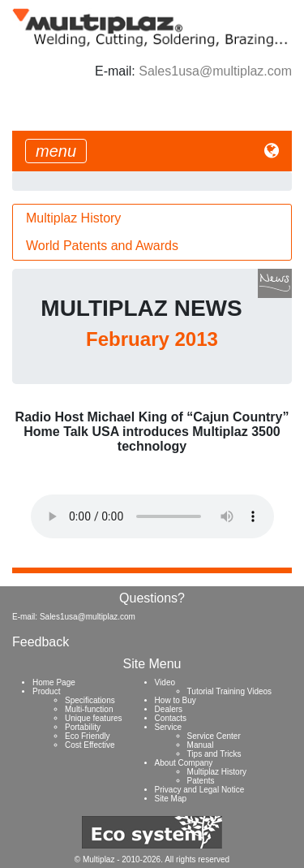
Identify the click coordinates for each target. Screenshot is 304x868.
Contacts (171, 718)
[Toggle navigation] (56, 151)
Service (168, 727)
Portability (83, 727)
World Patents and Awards (102, 246)
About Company (184, 763)
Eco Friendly (88, 736)
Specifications (90, 700)
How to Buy (176, 700)
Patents (201, 781)
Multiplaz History (73, 218)
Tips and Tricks (214, 754)
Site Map (171, 799)
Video (165, 682)
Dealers (169, 709)
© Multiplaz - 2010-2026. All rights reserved (152, 859)
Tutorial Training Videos (230, 691)
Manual (201, 745)
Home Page (54, 682)
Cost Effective (90, 745)
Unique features (94, 718)
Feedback (41, 642)
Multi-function (89, 709)
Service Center (214, 736)
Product (46, 691)
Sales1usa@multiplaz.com (215, 71)
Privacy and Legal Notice (200, 790)
